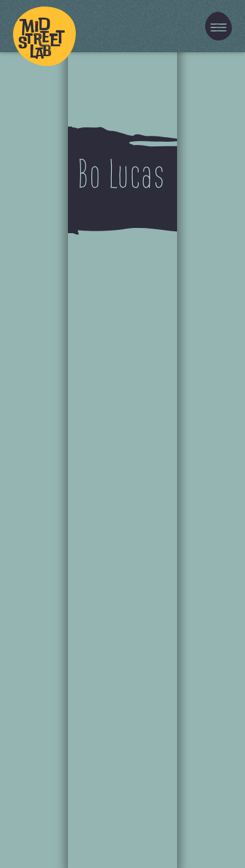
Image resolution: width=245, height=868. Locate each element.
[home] (44, 26)
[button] (219, 26)
